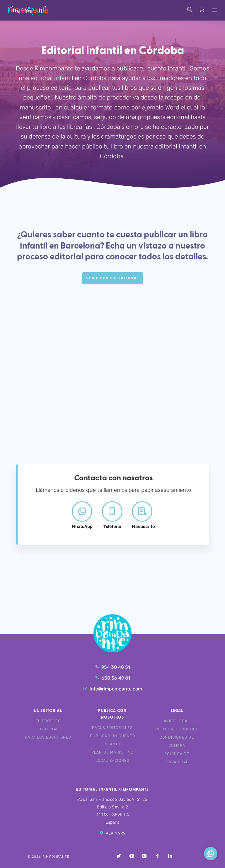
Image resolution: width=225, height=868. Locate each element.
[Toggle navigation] (214, 10)
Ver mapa (112, 833)
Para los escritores (48, 737)
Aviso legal (177, 721)
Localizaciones (113, 760)
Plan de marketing (112, 752)
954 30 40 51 (112, 667)
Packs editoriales (112, 728)
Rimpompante (28, 10)
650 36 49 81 (112, 678)
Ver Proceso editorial (112, 278)
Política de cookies (177, 729)
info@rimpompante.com (113, 689)
